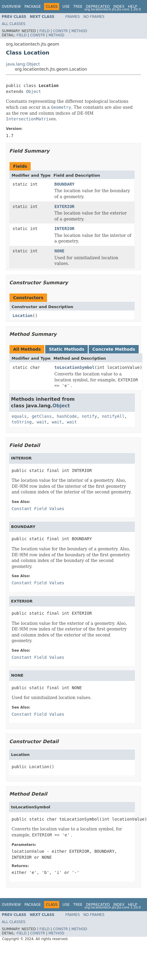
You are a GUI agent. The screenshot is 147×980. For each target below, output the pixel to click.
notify (89, 416)
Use (66, 7)
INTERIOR (64, 229)
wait (42, 422)
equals (19, 416)
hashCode (67, 416)
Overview (11, 7)
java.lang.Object (23, 64)
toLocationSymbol (75, 367)
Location (22, 316)
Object (33, 91)
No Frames (94, 17)
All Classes (14, 24)
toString (22, 422)
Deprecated (98, 7)
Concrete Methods (114, 349)
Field (44, 31)
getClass (42, 416)
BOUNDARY (64, 184)
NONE (60, 251)
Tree (78, 7)
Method (79, 31)
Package (33, 7)
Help (133, 7)
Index (119, 7)
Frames (73, 17)
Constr (60, 31)
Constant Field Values (38, 509)
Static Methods (67, 349)
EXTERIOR (64, 206)
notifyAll (113, 416)
